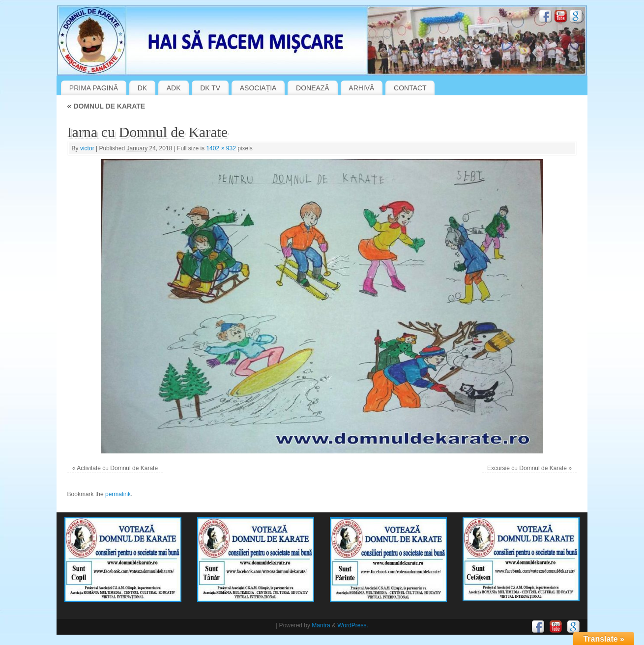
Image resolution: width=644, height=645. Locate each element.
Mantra (321, 625)
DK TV (210, 88)
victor (87, 148)
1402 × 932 (221, 148)
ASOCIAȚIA (258, 88)
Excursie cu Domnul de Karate (527, 468)
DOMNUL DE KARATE (106, 106)
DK (142, 88)
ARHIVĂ (361, 88)
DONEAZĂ (313, 88)
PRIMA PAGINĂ (94, 88)
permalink (118, 494)
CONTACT (410, 88)
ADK (174, 88)
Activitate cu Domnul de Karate (117, 468)
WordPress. (352, 625)
